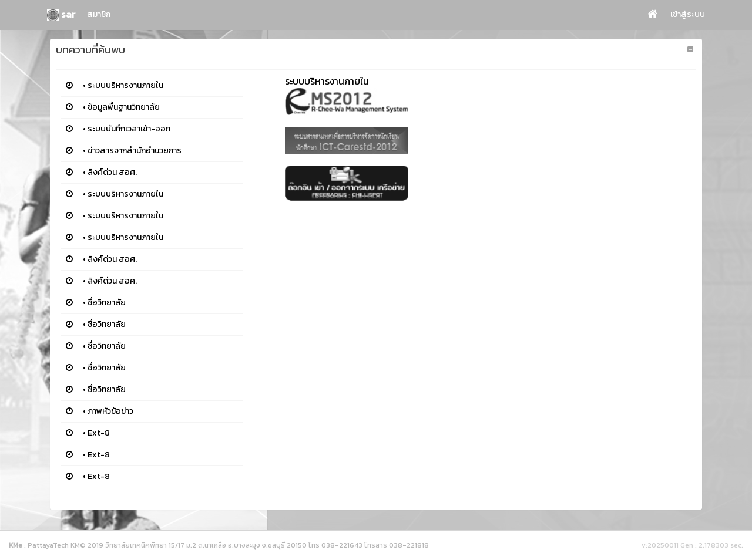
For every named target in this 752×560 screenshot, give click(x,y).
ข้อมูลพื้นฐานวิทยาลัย (124, 107)
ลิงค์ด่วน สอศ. (112, 172)
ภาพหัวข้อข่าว (110, 411)
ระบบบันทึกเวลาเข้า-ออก (129, 129)
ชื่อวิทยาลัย (107, 303)
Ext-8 (99, 433)
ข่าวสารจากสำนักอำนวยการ (135, 151)
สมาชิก (99, 14)
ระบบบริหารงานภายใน (125, 85)
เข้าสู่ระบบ (688, 14)
